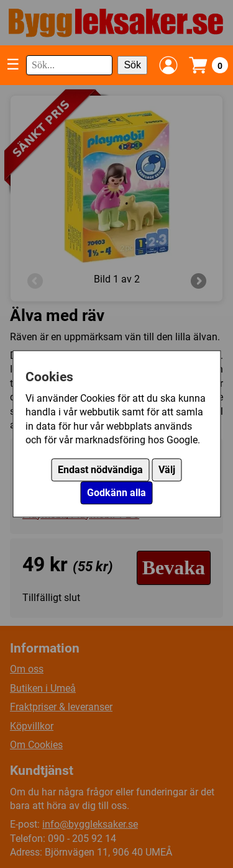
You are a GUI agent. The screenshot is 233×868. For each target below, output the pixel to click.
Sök (132, 65)
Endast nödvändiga (100, 470)
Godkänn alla (116, 493)
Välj (167, 470)
